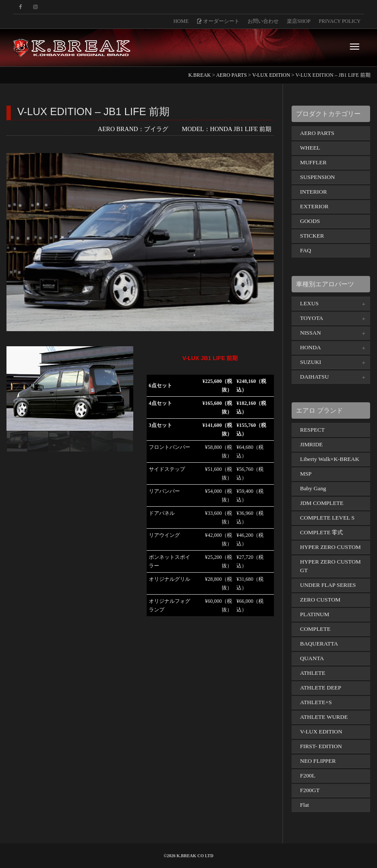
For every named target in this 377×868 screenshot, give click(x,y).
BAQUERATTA (319, 644)
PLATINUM (315, 614)
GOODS (310, 221)
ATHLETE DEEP (321, 688)
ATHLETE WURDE (324, 717)
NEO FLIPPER (318, 761)
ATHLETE (313, 673)
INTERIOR (314, 192)
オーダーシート (218, 21)
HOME (181, 21)
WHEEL (310, 148)
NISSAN (311, 333)
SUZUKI (311, 362)
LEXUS (309, 303)
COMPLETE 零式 (322, 532)
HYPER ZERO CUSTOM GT (331, 566)
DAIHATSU (315, 377)
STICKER (312, 236)
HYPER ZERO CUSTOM (331, 547)
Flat (305, 805)
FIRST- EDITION (321, 746)
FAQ (306, 250)
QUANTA (312, 658)
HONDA (311, 347)
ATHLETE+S (316, 702)
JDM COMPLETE (322, 503)
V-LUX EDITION (321, 732)
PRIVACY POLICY (340, 21)
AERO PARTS (317, 133)
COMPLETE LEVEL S (328, 518)
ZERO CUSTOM (320, 600)
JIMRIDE (312, 444)
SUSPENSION (318, 177)
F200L (308, 776)
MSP (306, 474)
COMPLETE (316, 629)
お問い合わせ (263, 21)
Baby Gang (313, 488)
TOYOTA (312, 318)
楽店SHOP (299, 21)
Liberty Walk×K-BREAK (330, 459)
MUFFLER (314, 162)
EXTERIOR (314, 206)
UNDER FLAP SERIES (328, 585)
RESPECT (313, 430)
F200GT (310, 790)
